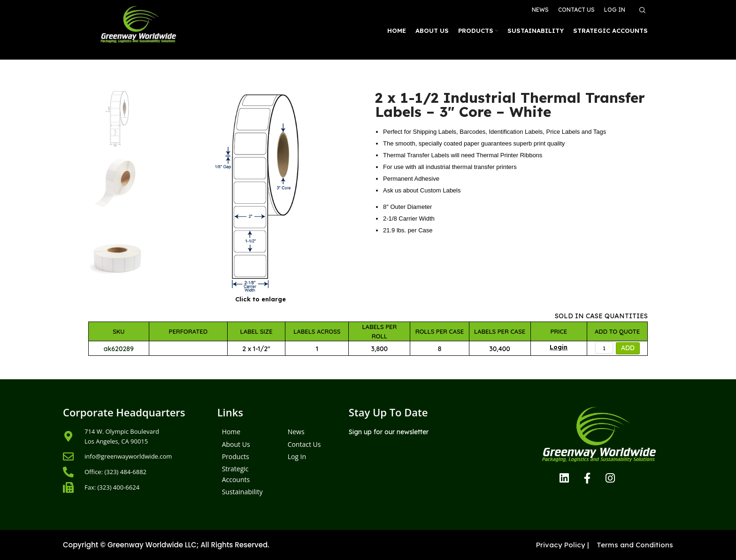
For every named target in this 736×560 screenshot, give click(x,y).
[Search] (641, 10)
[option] (117, 119)
